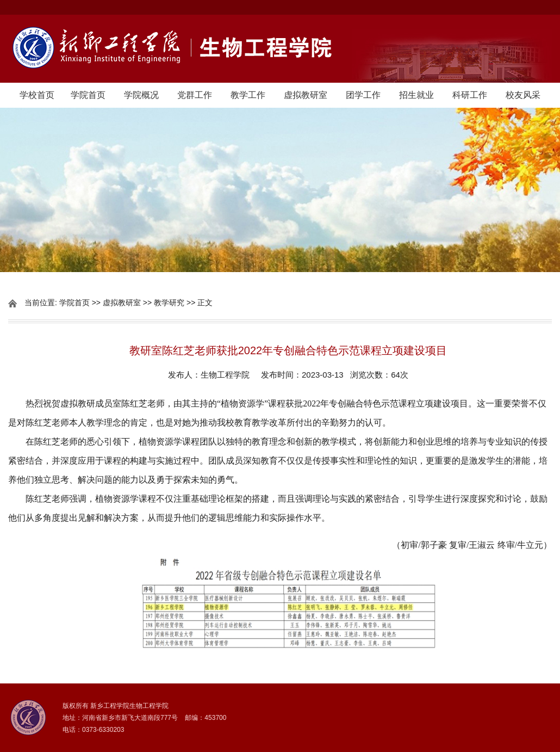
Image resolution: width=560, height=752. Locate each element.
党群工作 (195, 95)
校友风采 (523, 95)
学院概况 (141, 95)
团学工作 (363, 95)
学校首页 (37, 95)
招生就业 (416, 95)
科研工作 (470, 95)
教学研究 (169, 303)
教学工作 (248, 95)
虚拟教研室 (306, 95)
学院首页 (88, 95)
